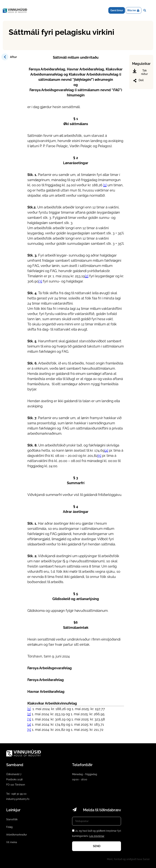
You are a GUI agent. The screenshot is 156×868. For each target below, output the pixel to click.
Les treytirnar (97, 836)
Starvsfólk (12, 819)
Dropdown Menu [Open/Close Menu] (151, 10)
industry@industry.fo (18, 799)
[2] (87, 276)
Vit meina (12, 842)
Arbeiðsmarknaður (17, 835)
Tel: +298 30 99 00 (16, 794)
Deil (138, 81)
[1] (105, 185)
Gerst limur (117, 10)
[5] (99, 456)
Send (97, 846)
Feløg (9, 827)
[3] (40, 281)
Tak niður (140, 72)
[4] (106, 450)
